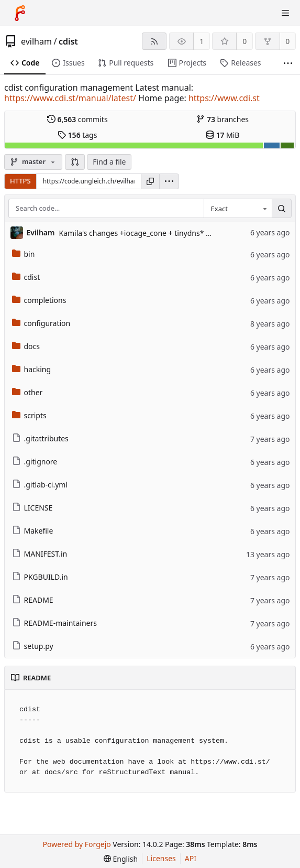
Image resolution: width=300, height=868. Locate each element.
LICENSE (32, 508)
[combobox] (238, 209)
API (191, 858)
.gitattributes (40, 438)
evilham (36, 41)
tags (77, 135)
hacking (32, 369)
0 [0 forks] (287, 41)
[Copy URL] (150, 181)
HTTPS (20, 181)
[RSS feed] (154, 41)
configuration (41, 323)
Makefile (33, 531)
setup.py (33, 646)
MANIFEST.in (40, 554)
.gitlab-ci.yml (40, 485)
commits (77, 119)
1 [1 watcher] (202, 41)
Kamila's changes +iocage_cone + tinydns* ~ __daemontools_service (175, 233)
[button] (75, 162)
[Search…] (282, 209)
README (33, 600)
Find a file (109, 162)
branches (223, 119)
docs (26, 346)
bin (24, 254)
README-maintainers (54, 623)
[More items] (288, 63)
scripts (29, 415)
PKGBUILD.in (40, 577)
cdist (68, 41)
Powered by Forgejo (77, 844)
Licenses (161, 858)
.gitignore (35, 462)
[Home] (20, 13)
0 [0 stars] (245, 41)
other (27, 392)
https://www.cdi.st (224, 98)
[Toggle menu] (285, 13)
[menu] (169, 181)
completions (39, 300)
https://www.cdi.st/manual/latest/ (70, 98)
